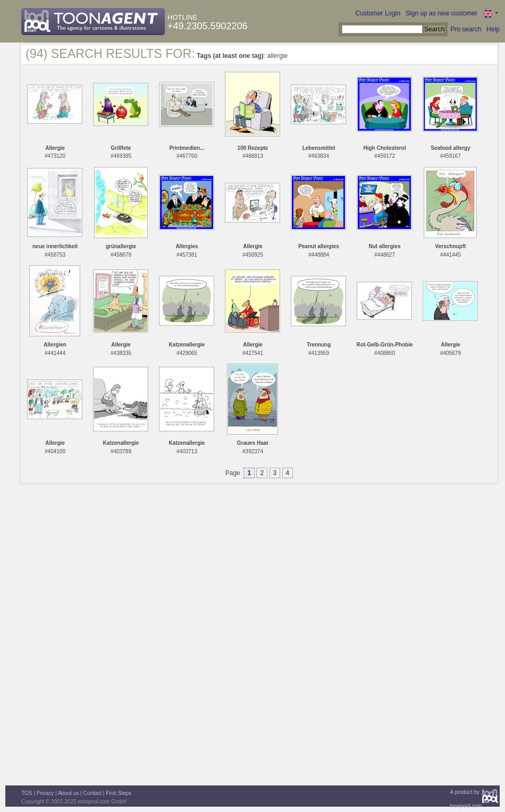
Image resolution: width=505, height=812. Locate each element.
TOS (27, 793)
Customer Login (378, 13)
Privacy (45, 793)
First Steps (119, 793)
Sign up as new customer (441, 13)
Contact (92, 793)
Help (493, 29)
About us (68, 793)
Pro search (466, 29)
